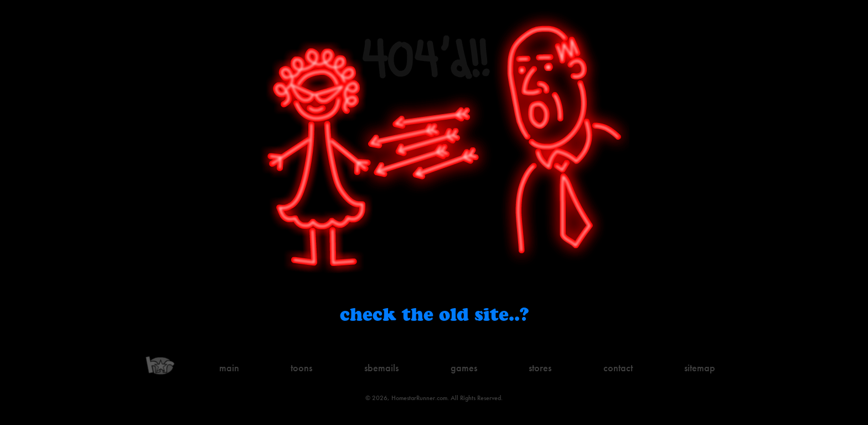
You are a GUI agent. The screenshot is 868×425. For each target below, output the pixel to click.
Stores (540, 368)
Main (229, 368)
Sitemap (700, 368)
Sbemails (381, 368)
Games (464, 368)
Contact (618, 368)
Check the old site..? (434, 314)
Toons (301, 368)
